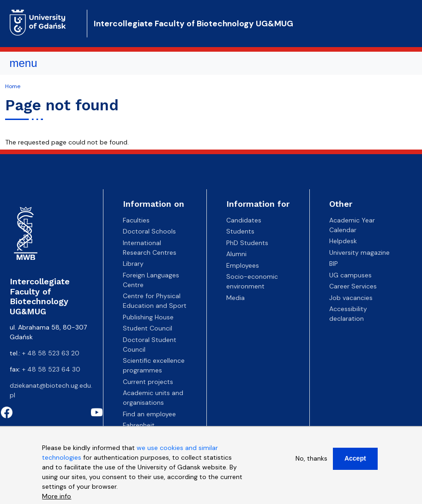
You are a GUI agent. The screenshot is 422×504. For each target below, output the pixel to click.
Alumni (236, 254)
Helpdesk (343, 241)
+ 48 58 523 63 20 (51, 353)
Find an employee (149, 414)
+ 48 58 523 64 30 (51, 369)
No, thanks (311, 458)
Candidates (244, 220)
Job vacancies (351, 298)
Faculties (136, 220)
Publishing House (148, 317)
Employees (243, 265)
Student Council (148, 328)
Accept (355, 458)
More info (57, 496)
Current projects (148, 382)
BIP (334, 264)
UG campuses (350, 275)
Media (235, 298)
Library (133, 264)
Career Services (353, 286)
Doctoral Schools (149, 231)
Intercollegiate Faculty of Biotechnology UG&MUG (193, 24)
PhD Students (247, 243)
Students (240, 231)
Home (13, 86)
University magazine (359, 252)
